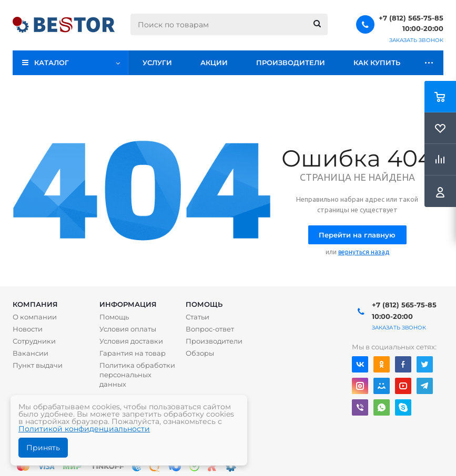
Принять (43, 448)
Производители (291, 63)
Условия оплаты (128, 329)
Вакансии (31, 353)
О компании (35, 317)
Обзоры (200, 353)
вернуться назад (364, 252)
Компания (35, 304)
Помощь (204, 304)
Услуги (157, 63)
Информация (128, 304)
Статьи (197, 317)
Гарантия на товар (133, 353)
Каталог (52, 63)
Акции (214, 63)
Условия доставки (131, 341)
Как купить (377, 63)
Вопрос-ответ (210, 329)
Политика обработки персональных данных (137, 375)
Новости (28, 329)
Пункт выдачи (38, 365)
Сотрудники (34, 341)
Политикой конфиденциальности (84, 429)
